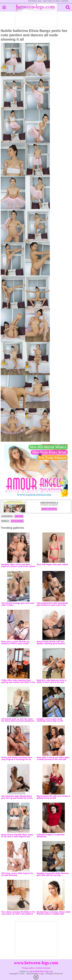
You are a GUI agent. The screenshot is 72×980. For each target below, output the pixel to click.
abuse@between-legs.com (41, 971)
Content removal (43, 968)
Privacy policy (28, 968)
